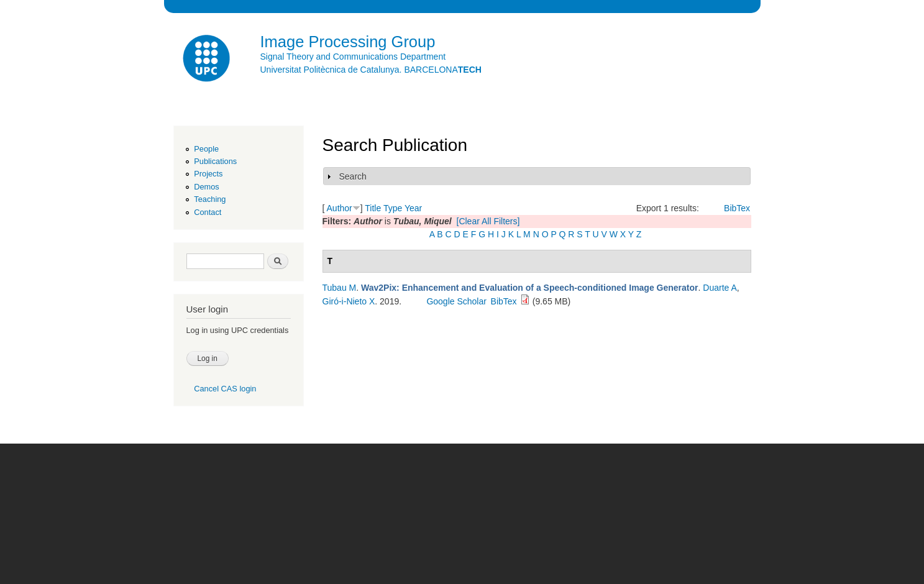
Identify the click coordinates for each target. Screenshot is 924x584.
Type (393, 208)
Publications (215, 161)
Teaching (210, 199)
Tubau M (340, 288)
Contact (208, 212)
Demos (206, 187)
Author (340, 208)
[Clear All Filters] (488, 221)
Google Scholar (456, 301)
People (206, 149)
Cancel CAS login (225, 389)
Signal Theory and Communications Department (353, 57)
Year (413, 208)
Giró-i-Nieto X (349, 301)
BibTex (737, 208)
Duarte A (720, 288)
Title (373, 208)
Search (353, 176)
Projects (208, 174)
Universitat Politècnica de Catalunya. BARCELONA (371, 70)
